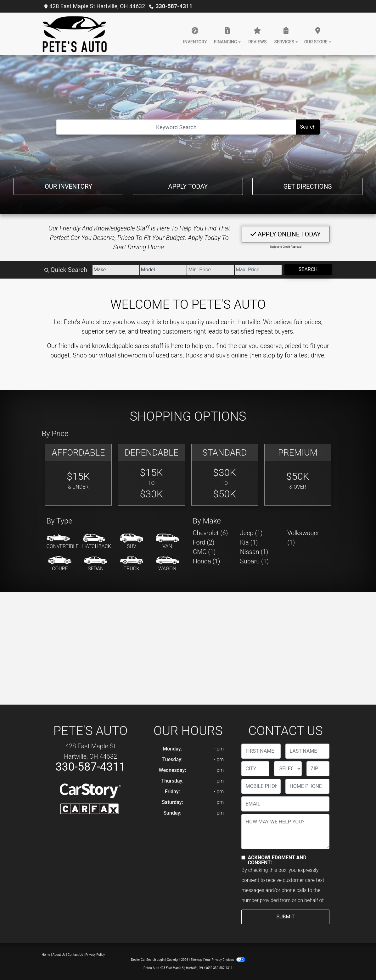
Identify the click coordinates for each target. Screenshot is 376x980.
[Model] (163, 270)
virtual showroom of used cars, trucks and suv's (164, 355)
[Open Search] (176, 127)
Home (46, 955)
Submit (286, 917)
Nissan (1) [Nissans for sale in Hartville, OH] (254, 552)
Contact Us (75, 955)
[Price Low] (211, 270)
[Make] (116, 270)
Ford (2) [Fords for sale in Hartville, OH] (204, 542)
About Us (59, 955)
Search (308, 127)
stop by (273, 355)
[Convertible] (63, 542)
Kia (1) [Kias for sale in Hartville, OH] (249, 542)
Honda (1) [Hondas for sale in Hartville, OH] (207, 561)
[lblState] (288, 769)
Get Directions (307, 186)
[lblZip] (318, 769)
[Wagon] (167, 564)
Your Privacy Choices (225, 960)
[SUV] (132, 542)
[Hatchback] (97, 542)
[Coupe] (60, 564)
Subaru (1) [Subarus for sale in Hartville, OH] (254, 561)
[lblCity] (255, 769)
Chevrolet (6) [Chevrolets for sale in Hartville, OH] (210, 533)
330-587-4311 (174, 6)
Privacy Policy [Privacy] (95, 955)
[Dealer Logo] (75, 34)
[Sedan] (96, 564)
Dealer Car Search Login (148, 960)
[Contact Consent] (243, 858)
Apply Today (188, 186)
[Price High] (258, 270)
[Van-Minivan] (167, 542)
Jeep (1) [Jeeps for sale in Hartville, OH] (251, 533)
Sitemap (196, 960)
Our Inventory (68, 186)
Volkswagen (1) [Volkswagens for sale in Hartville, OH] (304, 538)
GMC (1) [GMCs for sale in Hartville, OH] (204, 552)
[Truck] (132, 564)
